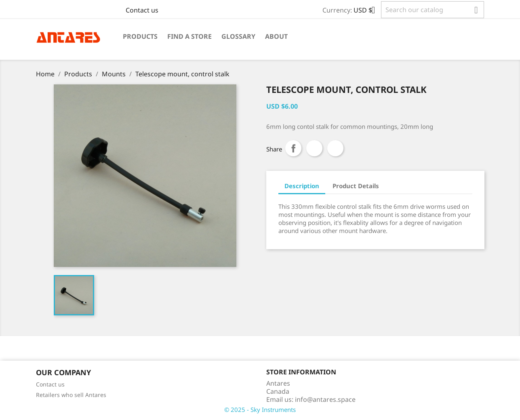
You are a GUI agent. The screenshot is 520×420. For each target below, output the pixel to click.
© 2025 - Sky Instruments (260, 409)
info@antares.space (325, 399)
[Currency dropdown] (367, 11)
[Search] (433, 10)
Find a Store (189, 36)
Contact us (142, 10)
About (276, 36)
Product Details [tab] (356, 186)
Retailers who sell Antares (71, 395)
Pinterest (335, 148)
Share (293, 148)
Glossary (238, 36)
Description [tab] (302, 186)
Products (140, 36)
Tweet (314, 148)
